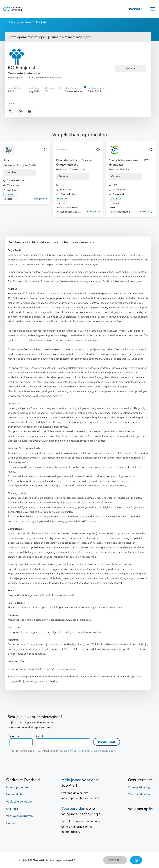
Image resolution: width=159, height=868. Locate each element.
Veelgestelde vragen (19, 802)
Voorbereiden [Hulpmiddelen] (73, 808)
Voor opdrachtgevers (20, 816)
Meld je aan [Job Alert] (71, 780)
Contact (11, 823)
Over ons (12, 809)
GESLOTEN (115, 860)
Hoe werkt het (15, 794)
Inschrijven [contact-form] (107, 742)
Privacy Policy (77, 751)
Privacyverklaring (139, 787)
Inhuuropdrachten (19, 22)
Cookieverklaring (139, 794)
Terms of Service (99, 751)
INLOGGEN (136, 9)
